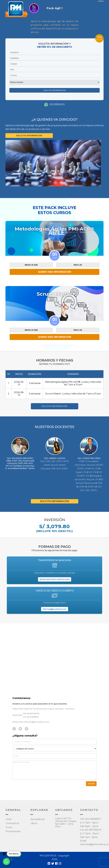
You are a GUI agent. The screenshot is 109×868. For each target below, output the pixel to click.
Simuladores (38, 819)
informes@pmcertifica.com (55, 609)
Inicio (9, 819)
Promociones (13, 831)
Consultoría (12, 823)
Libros (34, 823)
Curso (9, 827)
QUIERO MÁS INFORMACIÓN (54, 272)
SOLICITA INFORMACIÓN (29, 136)
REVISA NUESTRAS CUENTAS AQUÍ (55, 579)
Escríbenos (55, 105)
